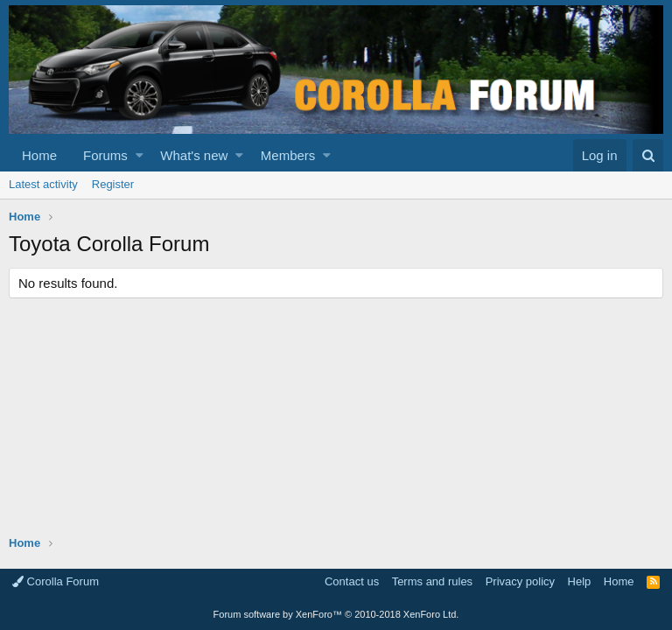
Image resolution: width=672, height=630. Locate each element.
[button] (140, 155)
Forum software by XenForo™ (336, 614)
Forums (105, 155)
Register (113, 184)
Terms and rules (432, 581)
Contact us (352, 581)
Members (288, 155)
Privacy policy (520, 581)
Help (580, 581)
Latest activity (43, 184)
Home (39, 155)
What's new (194, 155)
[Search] (648, 155)
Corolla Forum (56, 581)
